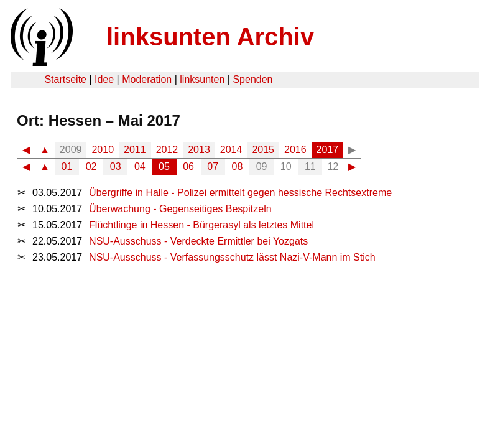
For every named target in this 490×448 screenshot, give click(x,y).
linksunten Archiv (210, 37)
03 (116, 166)
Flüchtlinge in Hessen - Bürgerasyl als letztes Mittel (201, 225)
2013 (199, 150)
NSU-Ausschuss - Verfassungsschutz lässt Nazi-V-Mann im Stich (232, 257)
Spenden (252, 79)
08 (238, 166)
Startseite (65, 79)
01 (67, 166)
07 (213, 166)
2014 (231, 150)
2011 (135, 150)
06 (188, 166)
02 (91, 166)
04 (140, 166)
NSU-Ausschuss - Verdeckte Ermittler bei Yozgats (198, 241)
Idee (104, 79)
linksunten (202, 79)
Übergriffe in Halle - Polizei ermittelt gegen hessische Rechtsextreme (240, 193)
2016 (295, 150)
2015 (263, 150)
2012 (167, 150)
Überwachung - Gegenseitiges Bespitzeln (180, 209)
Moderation (147, 79)
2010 (103, 150)
